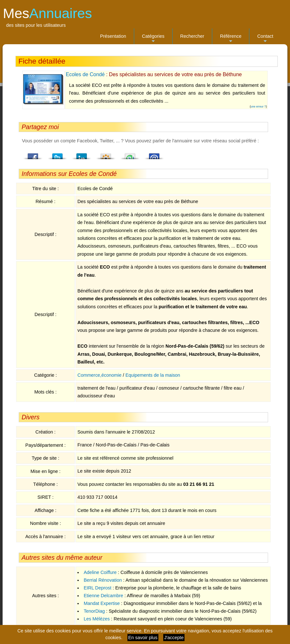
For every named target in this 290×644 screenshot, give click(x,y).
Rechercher (192, 36)
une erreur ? (258, 107)
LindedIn (82, 154)
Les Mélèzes (97, 619)
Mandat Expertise (102, 603)
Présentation (113, 36)
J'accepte (174, 638)
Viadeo (106, 154)
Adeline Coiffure (100, 572)
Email (154, 154)
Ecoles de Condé (85, 74)
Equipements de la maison (153, 375)
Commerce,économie (100, 375)
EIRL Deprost (97, 588)
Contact (265, 39)
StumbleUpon (130, 154)
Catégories (153, 39)
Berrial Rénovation (103, 580)
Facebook (33, 154)
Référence (231, 39)
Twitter (57, 154)
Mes (47, 13)
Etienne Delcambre (103, 596)
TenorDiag (94, 611)
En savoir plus (143, 638)
